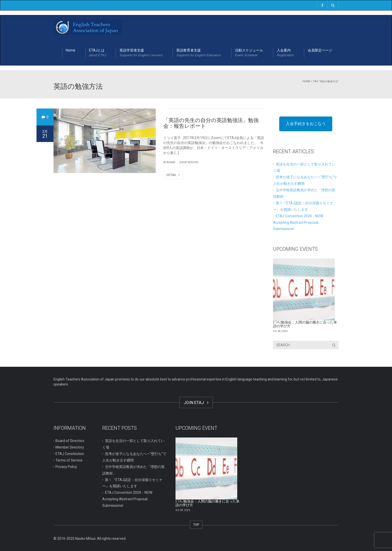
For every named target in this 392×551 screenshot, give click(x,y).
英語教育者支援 (199, 53)
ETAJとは (97, 53)
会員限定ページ (320, 50)
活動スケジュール (249, 53)
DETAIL (173, 175)
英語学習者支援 (141, 53)
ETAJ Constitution (70, 454)
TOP (196, 525)
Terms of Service (69, 460)
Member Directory (70, 447)
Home (70, 50)
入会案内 (285, 53)
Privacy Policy (66, 466)
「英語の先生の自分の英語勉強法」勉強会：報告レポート (211, 123)
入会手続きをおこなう (306, 124)
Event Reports (189, 162)
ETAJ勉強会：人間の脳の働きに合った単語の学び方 (305, 324)
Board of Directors (70, 441)
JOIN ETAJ (196, 402)
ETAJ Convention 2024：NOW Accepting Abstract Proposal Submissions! (298, 222)
